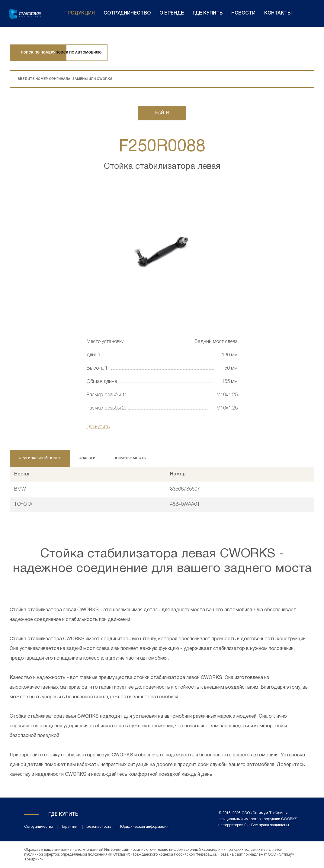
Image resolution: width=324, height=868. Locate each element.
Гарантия (70, 827)
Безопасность (99, 827)
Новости (243, 13)
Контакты (278, 13)
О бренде (172, 13)
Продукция (80, 13)
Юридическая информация (144, 827)
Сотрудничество (127, 13)
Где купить (208, 13)
